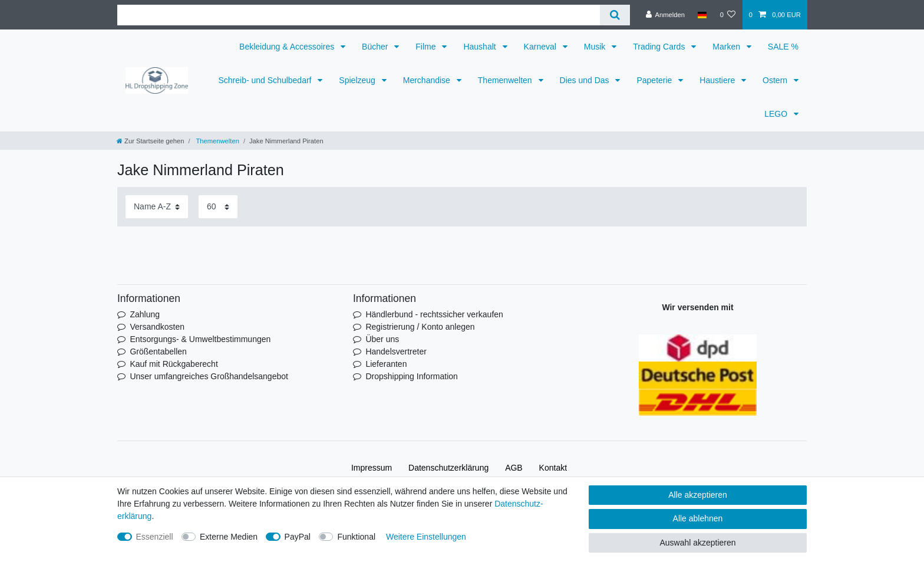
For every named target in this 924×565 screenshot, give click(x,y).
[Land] (702, 15)
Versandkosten (157, 327)
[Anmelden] (665, 15)
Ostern (776, 80)
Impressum (372, 468)
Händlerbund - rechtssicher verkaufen (434, 314)
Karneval (541, 47)
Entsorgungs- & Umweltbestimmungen (200, 339)
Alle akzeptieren (698, 495)
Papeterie (655, 80)
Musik (596, 47)
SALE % (783, 47)
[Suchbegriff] (359, 15)
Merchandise (428, 80)
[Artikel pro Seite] (218, 207)
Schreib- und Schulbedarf (266, 80)
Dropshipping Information (411, 376)
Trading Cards (660, 47)
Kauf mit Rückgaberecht (174, 364)
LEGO (777, 114)
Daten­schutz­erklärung (448, 468)
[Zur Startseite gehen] (150, 141)
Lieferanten (386, 364)
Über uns (382, 339)
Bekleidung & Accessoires (288, 47)
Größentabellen (158, 352)
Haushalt (481, 47)
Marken (727, 47)
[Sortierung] (157, 207)
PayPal (298, 537)
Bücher (376, 47)
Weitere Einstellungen (426, 537)
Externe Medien (229, 537)
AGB (514, 468)
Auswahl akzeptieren (697, 543)
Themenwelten (506, 80)
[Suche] (615, 15)
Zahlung (145, 314)
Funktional (356, 537)
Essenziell (155, 537)
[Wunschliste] (727, 15)
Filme (427, 47)
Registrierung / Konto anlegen (420, 327)
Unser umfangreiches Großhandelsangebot (209, 376)
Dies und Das (586, 80)
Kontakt (553, 468)
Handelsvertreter (396, 352)
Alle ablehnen (698, 518)
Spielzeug (358, 80)
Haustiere (718, 80)
